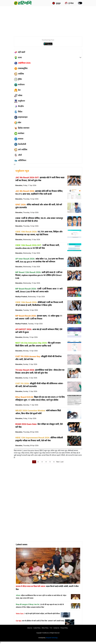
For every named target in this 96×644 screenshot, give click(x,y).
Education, (26, 185)
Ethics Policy (45, 628)
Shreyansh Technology (52, 638)
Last (62, 462)
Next (58, 462)
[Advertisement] (55, 20)
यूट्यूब (56, 3)
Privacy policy (64, 628)
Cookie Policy (37, 628)
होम (15, 165)
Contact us (56, 628)
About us (30, 628)
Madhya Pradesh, (30, 297)
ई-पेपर (69, 3)
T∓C (51, 628)
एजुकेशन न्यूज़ (22, 171)
